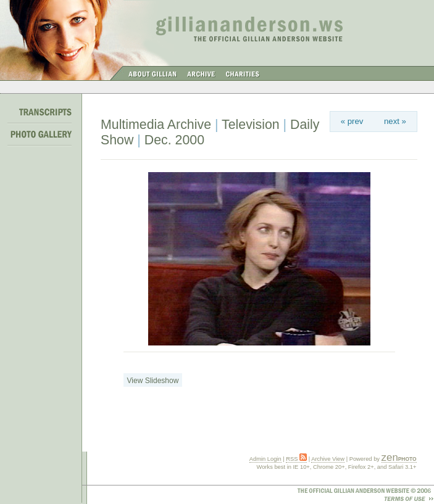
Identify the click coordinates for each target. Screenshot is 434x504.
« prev (352, 121)
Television (251, 125)
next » (395, 121)
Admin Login (265, 459)
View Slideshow (153, 381)
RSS (296, 459)
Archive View (328, 459)
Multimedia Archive (156, 125)
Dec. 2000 (174, 140)
